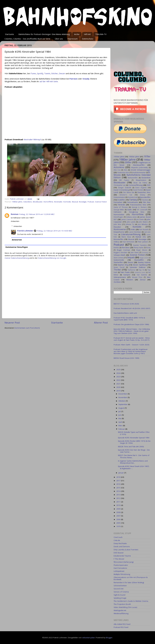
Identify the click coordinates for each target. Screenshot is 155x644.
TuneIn (47, 73)
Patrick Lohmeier (25, 231)
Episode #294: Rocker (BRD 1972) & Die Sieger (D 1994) (134, 442)
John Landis (131, 222)
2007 (119, 516)
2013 (119, 495)
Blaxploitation (141, 180)
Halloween (118, 212)
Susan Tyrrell (119, 267)
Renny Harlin (139, 248)
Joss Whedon (143, 224)
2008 (119, 512)
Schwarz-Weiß (119, 255)
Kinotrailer (58, 202)
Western (130, 280)
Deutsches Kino (144, 192)
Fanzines (145, 200)
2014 (119, 491)
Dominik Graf (132, 197)
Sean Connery (119, 258)
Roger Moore (142, 250)
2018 (119, 477)
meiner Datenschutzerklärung (17, 258)
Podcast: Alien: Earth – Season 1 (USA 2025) (131, 345)
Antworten (15, 221)
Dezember (123, 394)
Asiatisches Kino (123, 173)
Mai (120, 418)
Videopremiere (120, 277)
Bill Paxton (124, 180)
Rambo (116, 248)
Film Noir (147, 202)
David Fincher (138, 190)
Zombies (117, 282)
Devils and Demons (122, 546)
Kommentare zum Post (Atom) (27, 328)
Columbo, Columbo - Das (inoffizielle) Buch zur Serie (27, 39)
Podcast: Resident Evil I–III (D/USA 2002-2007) (132, 308)
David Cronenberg (121, 190)
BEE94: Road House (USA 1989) (126, 358)
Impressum (73, 39)
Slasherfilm (118, 262)
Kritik (133, 229)
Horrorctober (119, 214)
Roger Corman (123, 250)
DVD (149, 185)
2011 (119, 502)
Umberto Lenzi (140, 272)
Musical (75, 202)
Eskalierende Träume (122, 556)
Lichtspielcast (119, 571)
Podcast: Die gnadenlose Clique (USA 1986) (131, 324)
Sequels (131, 257)
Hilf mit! (87, 34)
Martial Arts (141, 237)
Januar (121, 473)
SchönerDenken (120, 586)
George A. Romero (139, 207)
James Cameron (127, 219)
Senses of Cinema (121, 592)
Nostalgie (83, 202)
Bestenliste (146, 178)
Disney (143, 195)
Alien (126, 170)
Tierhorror (131, 270)
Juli (120, 411)
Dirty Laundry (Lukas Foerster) (126, 550)
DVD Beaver (119, 553)
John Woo (117, 224)
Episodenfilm (145, 197)
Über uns (59, 39)
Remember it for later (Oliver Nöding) (129, 582)
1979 (119, 526)
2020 (119, 387)
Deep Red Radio (120, 543)
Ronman (15, 214)
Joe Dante (140, 219)
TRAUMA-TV (101, 34)
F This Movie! (119, 559)
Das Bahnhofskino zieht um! (125, 313)
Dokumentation (119, 197)
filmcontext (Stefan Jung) (124, 562)
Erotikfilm (121, 200)
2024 (119, 373)
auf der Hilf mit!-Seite (49, 81)
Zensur (143, 280)
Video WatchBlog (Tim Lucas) (125, 607)
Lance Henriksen (135, 232)
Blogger (109, 638)
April (121, 422)
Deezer (62, 73)
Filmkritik (121, 205)
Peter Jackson (143, 242)
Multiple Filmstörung (122, 574)
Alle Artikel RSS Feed (122, 624)
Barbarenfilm (133, 178)
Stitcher (55, 73)
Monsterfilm (119, 239)
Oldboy (116, 242)
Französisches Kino (138, 205)
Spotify (40, 73)
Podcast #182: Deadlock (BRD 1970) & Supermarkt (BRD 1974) (129, 319)
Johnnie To (130, 224)
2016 (119, 484)
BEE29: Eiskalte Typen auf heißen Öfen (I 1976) (134, 433)
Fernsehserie (133, 202)
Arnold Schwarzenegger (141, 170)
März (121, 426)
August (122, 408)
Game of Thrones (121, 207)
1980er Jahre (17, 202)
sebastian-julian (88, 638)
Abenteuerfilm (139, 165)
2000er (128, 162)
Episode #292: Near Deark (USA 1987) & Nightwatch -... (134, 467)
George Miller (119, 210)
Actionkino (28, 202)
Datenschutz (88, 39)
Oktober (122, 401)
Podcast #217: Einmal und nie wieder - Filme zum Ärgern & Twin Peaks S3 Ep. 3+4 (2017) (132, 339)
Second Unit (119, 589)
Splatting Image (120, 598)
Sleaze (130, 262)
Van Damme (142, 275)
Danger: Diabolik (125, 188)
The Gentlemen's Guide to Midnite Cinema (131, 601)
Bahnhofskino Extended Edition (132, 176)
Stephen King (123, 265)
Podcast (91, 202)
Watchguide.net (120, 610)
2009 (119, 509)
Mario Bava (126, 237)
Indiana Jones (131, 217)
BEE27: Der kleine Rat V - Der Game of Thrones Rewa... (134, 456)
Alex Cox (117, 170)
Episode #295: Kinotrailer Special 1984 (134, 438)
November (123, 397)
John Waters (143, 222)
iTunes (33, 73)
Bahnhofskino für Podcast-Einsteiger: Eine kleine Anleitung (44, 34)
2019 (119, 391)
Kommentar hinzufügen (17, 247)
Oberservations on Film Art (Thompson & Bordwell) (131, 578)
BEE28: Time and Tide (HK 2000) (131, 447)
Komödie (67, 202)
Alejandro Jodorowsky (139, 167)
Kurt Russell (144, 230)
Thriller (117, 270)
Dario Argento (141, 188)
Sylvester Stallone (138, 267)
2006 (119, 519)
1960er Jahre (134, 157)
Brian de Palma (140, 183)
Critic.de (117, 540)
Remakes (126, 248)
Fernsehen (118, 202)
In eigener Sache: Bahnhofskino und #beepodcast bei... (133, 462)
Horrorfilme (48, 202)
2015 (119, 488)
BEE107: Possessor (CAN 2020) (126, 304)
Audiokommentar (139, 173)
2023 (119, 377)
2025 (119, 370)
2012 (119, 498)
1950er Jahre (119, 157)
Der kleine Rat (129, 192)
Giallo (130, 210)
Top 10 (141, 270)
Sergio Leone (144, 258)
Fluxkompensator (121, 565)
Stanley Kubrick (144, 262)
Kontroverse (120, 229)
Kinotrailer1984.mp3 (32, 139)
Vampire (127, 275)
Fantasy (133, 200)
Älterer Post (101, 323)
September (123, 404)
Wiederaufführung (121, 613)
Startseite (9, 34)
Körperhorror (119, 232)
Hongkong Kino (137, 212)
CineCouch (118, 537)
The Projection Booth (122, 604)
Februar (122, 429)
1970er (147, 156)
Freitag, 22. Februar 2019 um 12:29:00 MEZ (37, 214)
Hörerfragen (118, 217)
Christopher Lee (120, 185)
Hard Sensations (120, 568)
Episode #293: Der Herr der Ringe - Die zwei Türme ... (134, 451)
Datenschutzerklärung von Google (52, 258)
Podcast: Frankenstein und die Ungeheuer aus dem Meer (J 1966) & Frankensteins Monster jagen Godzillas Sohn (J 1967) (131, 351)
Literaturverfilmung (131, 234)
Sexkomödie (119, 260)
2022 (119, 380)
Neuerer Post (12, 323)
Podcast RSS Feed (121, 627)
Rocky (148, 248)
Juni (120, 415)
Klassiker (117, 227)
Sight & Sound (119, 595)
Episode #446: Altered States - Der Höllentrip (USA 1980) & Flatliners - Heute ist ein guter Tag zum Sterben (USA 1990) (132, 331)
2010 (119, 505)
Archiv (77, 34)
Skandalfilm (139, 260)
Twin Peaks (125, 272)
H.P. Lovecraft (142, 210)
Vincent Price (137, 277)
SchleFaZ (145, 252)
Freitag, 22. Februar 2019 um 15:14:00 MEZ (55, 231)
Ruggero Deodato (120, 252)
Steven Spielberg (140, 265)
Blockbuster (38, 202)
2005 (119, 523)
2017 (119, 481)
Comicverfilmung (135, 185)
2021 (119, 384)
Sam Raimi (135, 252)
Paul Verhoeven (128, 242)
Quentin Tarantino (140, 245)
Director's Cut (126, 195)
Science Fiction (101, 202)
